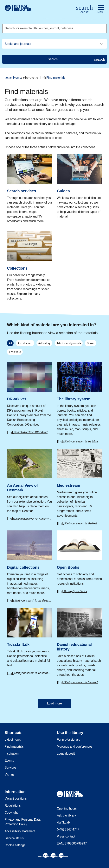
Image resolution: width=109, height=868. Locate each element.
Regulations (13, 806)
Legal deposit (66, 754)
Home (13, 78)
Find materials (56, 78)
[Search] (54, 59)
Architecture (25, 343)
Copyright (11, 813)
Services (10, 767)
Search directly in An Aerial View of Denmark (33, 519)
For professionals (68, 740)
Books (91, 343)
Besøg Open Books (75, 591)
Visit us (10, 774)
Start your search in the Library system (83, 441)
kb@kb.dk (64, 822)
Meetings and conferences (75, 747)
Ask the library (66, 815)
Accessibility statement (20, 831)
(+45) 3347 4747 (68, 829)
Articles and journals (69, 343)
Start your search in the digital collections (33, 601)
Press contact (66, 836)
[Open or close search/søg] (84, 9)
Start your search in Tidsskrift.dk (33, 673)
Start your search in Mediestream (83, 523)
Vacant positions (16, 799)
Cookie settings (15, 845)
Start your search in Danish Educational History (83, 682)
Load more (55, 703)
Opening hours (67, 808)
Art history (44, 343)
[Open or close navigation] (101, 10)
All (10, 343)
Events (9, 760)
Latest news (13, 740)
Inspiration (12, 754)
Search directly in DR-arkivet (31, 432)
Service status (14, 838)
